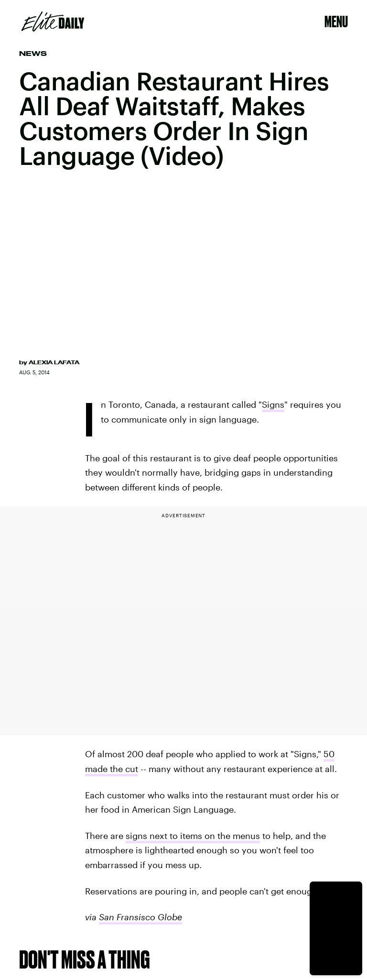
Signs (273, 404)
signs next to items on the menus (193, 836)
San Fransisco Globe (140, 917)
